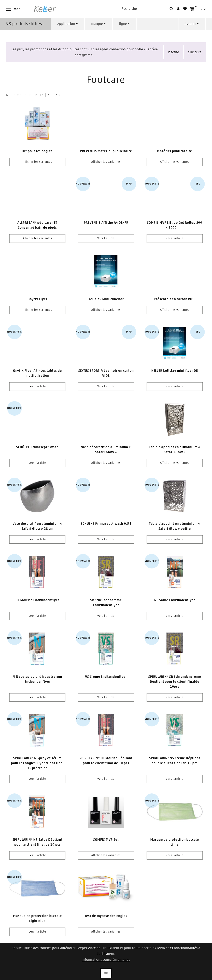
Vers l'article (106, 238)
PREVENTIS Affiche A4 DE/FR (106, 223)
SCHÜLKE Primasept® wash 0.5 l (106, 524)
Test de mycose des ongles (106, 916)
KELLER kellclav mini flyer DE (175, 371)
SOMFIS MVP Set (106, 840)
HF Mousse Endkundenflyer (37, 600)
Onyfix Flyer (37, 299)
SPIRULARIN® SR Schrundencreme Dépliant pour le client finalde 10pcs (175, 682)
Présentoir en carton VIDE (175, 299)
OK (106, 973)
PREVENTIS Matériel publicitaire (106, 151)
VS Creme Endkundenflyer (106, 677)
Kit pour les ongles (37, 151)
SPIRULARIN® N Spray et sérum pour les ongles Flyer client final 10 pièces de (37, 763)
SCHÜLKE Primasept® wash (37, 447)
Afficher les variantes (37, 162)
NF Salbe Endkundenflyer (175, 600)
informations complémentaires (106, 960)
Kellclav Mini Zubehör (106, 299)
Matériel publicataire (175, 151)
